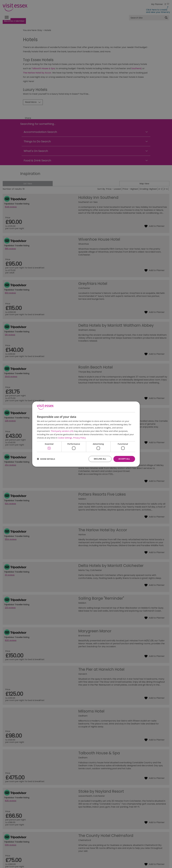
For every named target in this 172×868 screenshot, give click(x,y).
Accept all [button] (124, 459)
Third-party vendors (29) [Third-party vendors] (62, 431)
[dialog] (86, 434)
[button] (46, 459)
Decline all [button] (100, 459)
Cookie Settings (65, 438)
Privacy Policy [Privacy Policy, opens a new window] (80, 438)
